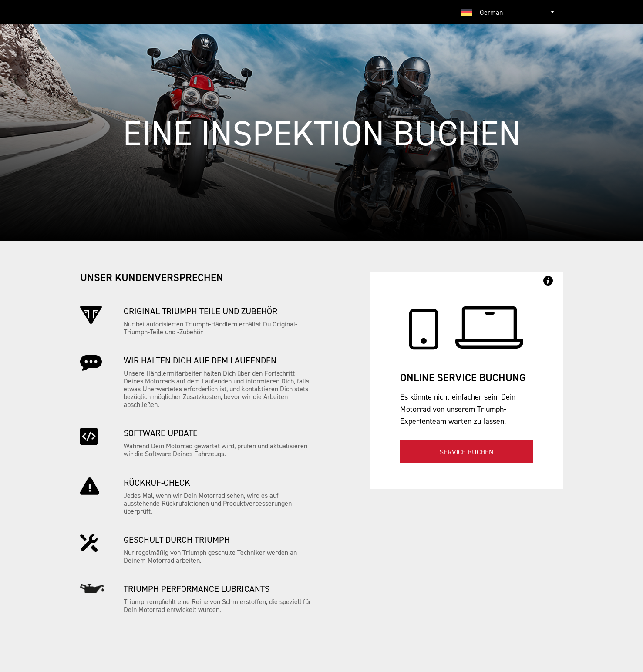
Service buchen (466, 452)
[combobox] (509, 12)
